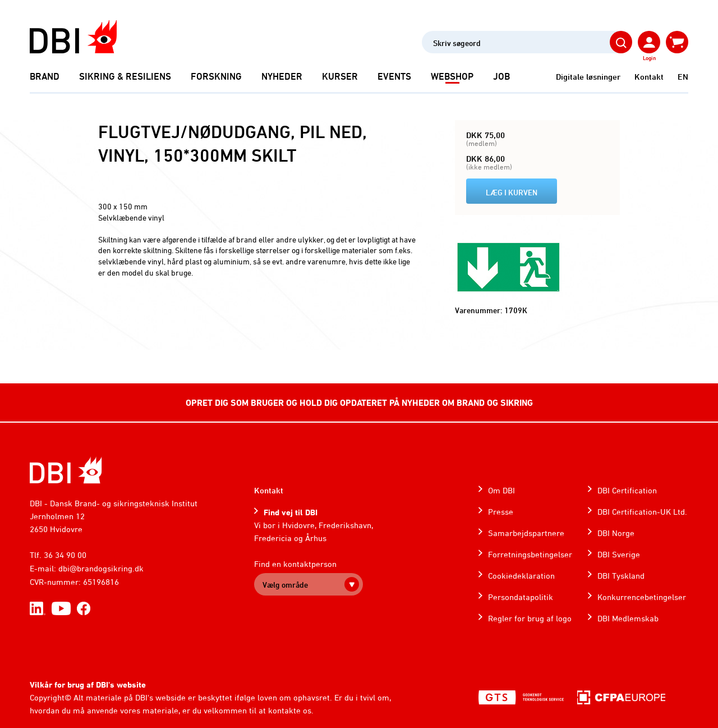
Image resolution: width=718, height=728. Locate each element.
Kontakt (649, 77)
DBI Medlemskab (628, 618)
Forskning (216, 76)
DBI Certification (627, 490)
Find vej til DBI (291, 512)
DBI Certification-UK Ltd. (642, 512)
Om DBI (501, 490)
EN (683, 77)
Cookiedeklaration (521, 576)
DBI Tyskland (621, 576)
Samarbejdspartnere (526, 533)
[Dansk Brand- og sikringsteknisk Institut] (73, 37)
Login (649, 58)
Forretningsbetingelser (530, 554)
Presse (501, 512)
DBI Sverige (619, 554)
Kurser (340, 76)
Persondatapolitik (521, 597)
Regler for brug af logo (530, 618)
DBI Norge (616, 533)
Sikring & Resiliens (125, 76)
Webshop (452, 76)
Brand (45, 76)
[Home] (66, 470)
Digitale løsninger (588, 77)
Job (501, 76)
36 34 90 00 (65, 555)
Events (394, 76)
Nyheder (282, 76)
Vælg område (285, 585)
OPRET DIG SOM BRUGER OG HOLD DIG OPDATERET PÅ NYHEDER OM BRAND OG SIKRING (359, 402)
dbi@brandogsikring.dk (101, 568)
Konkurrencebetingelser (642, 597)
